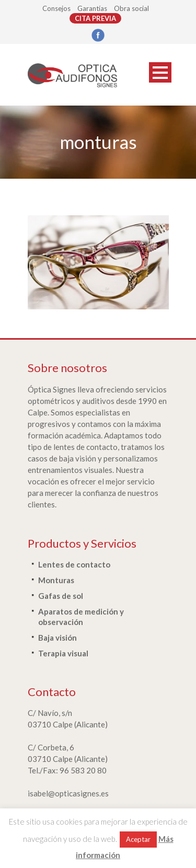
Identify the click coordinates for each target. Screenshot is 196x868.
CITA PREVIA (95, 18)
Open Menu (160, 72)
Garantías (92, 8)
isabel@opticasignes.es (68, 793)
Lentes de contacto (74, 564)
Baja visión (57, 638)
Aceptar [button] (138, 839)
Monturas (56, 580)
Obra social (131, 8)
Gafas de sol (61, 596)
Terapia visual (63, 653)
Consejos (56, 8)
